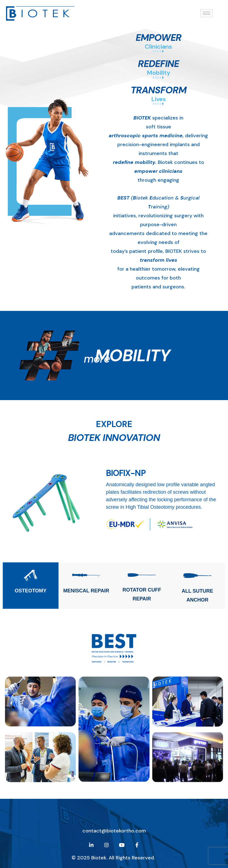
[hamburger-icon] (207, 13)
